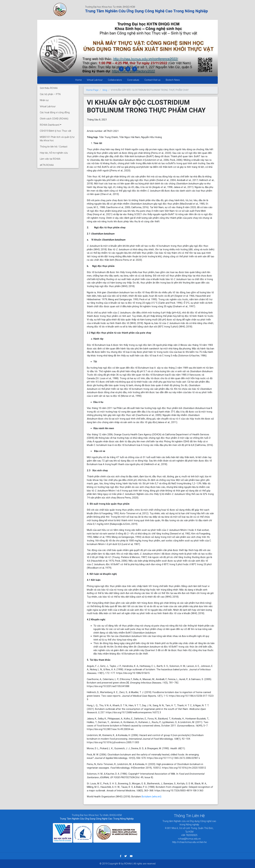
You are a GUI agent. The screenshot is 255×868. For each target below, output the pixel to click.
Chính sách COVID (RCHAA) (54, 119)
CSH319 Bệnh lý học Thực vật (55, 131)
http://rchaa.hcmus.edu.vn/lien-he (189, 842)
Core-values (133, 80)
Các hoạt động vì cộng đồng (55, 112)
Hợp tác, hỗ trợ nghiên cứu (54, 153)
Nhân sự (44, 100)
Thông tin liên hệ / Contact (54, 147)
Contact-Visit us (152, 80)
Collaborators (115, 80)
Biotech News (173, 80)
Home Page (92, 90)
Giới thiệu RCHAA (49, 88)
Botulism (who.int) (151, 797)
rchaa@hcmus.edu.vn (189, 839)
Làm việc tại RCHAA (50, 159)
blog (105, 90)
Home (78, 80)
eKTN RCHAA (47, 165)
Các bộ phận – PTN (50, 94)
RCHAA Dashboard (50, 125)
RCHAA (128, 864)
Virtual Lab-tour (95, 80)
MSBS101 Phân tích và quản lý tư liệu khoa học (57, 139)
